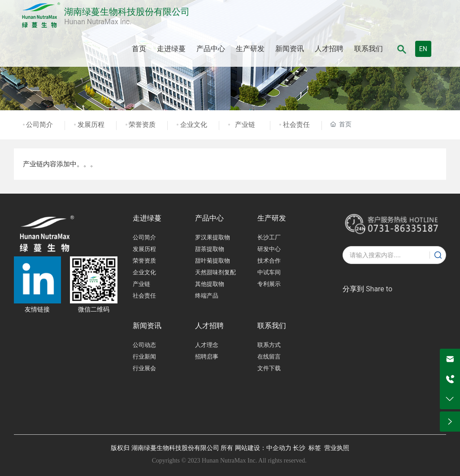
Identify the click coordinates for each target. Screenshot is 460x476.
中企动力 (279, 448)
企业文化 (194, 125)
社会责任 (296, 125)
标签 (315, 448)
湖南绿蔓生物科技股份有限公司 (127, 12)
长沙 (299, 448)
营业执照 (337, 448)
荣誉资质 (142, 125)
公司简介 (39, 125)
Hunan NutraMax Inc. (98, 22)
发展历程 (91, 125)
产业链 (245, 125)
